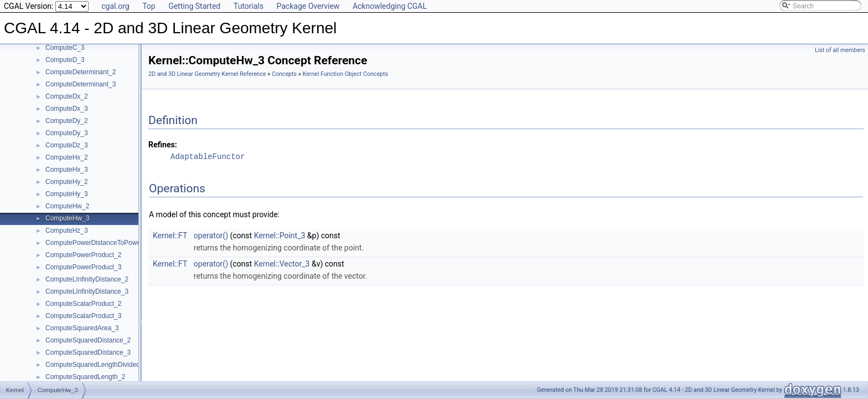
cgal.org (115, 6)
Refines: (163, 145)
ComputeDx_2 (67, 96)
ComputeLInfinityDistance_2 (87, 279)
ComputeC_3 (65, 48)
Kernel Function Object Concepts (345, 74)
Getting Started (194, 6)
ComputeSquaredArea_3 (82, 328)
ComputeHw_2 (67, 206)
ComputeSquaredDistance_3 (88, 352)
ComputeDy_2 (67, 121)
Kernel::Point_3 (280, 236)
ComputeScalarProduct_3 (83, 316)
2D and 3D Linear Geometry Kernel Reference (207, 74)
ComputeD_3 (65, 60)
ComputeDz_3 (67, 145)
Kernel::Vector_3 (282, 264)
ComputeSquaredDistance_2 (88, 340)
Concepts (284, 74)
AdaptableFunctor (208, 157)
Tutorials (249, 6)
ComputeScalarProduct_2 (83, 304)
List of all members (840, 50)
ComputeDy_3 (67, 133)
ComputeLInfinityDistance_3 (87, 291)
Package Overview (308, 6)
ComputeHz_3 (67, 231)
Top (149, 6)
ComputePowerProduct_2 (83, 255)
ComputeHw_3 (67, 218)
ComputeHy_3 (67, 194)
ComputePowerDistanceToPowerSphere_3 (108, 243)
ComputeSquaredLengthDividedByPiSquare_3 (114, 365)
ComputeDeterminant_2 (81, 72)
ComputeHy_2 (67, 182)
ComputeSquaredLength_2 (85, 377)
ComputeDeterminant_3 (81, 84)
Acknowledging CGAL (390, 6)
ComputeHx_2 (67, 157)
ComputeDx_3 (67, 109)
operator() (211, 236)
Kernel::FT (170, 236)
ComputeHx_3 (67, 170)
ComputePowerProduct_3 (83, 267)
